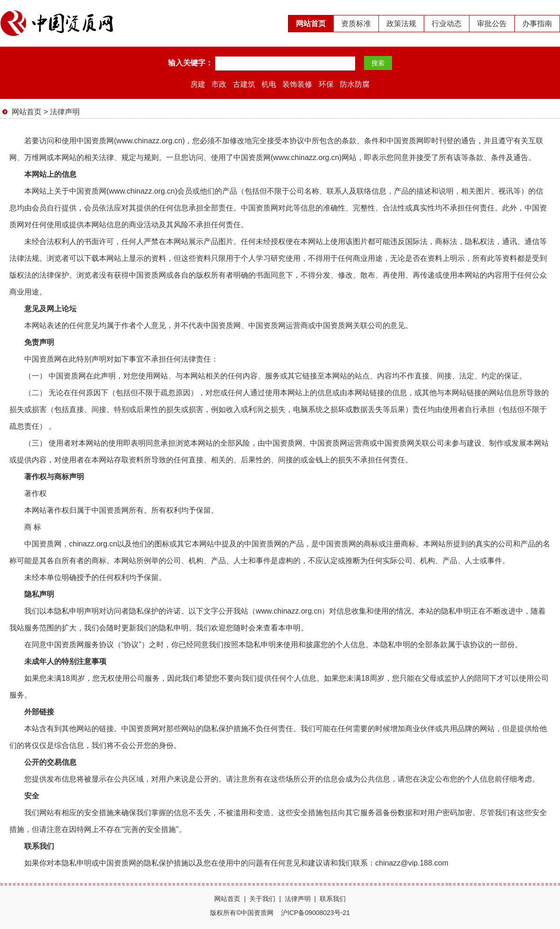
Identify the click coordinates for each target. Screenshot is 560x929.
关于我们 (262, 899)
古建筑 (244, 84)
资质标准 (356, 24)
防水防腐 (355, 84)
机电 (269, 84)
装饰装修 (297, 84)
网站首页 (311, 24)
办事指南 (537, 24)
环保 (326, 84)
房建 (198, 84)
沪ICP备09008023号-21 (315, 913)
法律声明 (65, 112)
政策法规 (401, 24)
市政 (219, 84)
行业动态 (447, 24)
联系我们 (333, 899)
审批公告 (492, 24)
